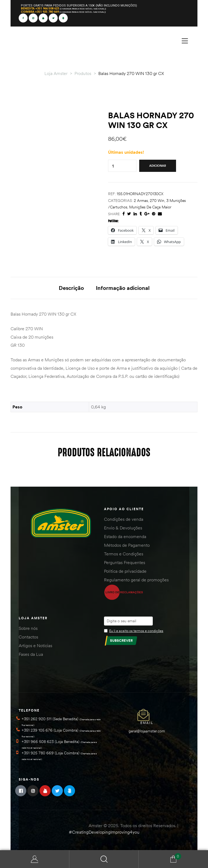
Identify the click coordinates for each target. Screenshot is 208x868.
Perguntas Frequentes (125, 562)
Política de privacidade (125, 571)
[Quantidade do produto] (113, 166)
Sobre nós (28, 628)
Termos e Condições (124, 554)
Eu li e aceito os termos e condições (136, 631)
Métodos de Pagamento (127, 545)
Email (147, 723)
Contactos (28, 637)
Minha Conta (35, 859)
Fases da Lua (31, 654)
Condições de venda (124, 519)
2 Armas (141, 201)
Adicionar (158, 166)
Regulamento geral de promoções (136, 580)
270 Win (157, 201)
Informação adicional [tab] (123, 288)
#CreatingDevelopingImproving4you (104, 832)
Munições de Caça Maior (150, 207)
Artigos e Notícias (35, 646)
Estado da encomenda (125, 536)
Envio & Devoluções (123, 528)
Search (104, 859)
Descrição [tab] (71, 288)
